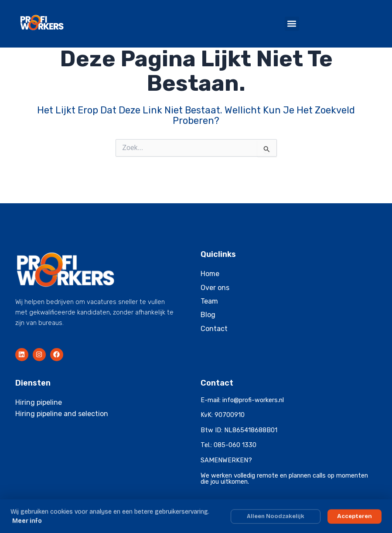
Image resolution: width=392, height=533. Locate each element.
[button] (292, 24)
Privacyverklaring (358, 511)
